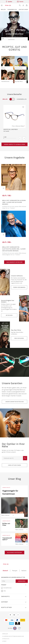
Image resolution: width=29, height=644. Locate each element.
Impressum (5, 634)
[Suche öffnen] (20, 5)
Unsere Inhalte (6, 488)
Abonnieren (22, 581)
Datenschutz (6, 639)
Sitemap (4, 641)
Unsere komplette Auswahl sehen (14, 144)
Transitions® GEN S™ (7, 539)
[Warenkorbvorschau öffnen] (27, 5)
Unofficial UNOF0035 (11, 129)
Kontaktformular (6, 588)
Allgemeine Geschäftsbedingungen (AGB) (13, 636)
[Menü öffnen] (2, 5)
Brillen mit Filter (6, 524)
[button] (23, 5)
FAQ (3, 591)
